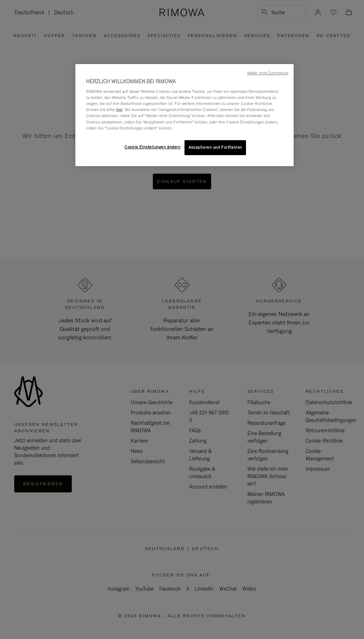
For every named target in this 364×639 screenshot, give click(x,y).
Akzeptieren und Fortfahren (215, 147)
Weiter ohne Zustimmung (268, 73)
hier (119, 110)
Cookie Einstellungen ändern (152, 147)
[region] (184, 115)
